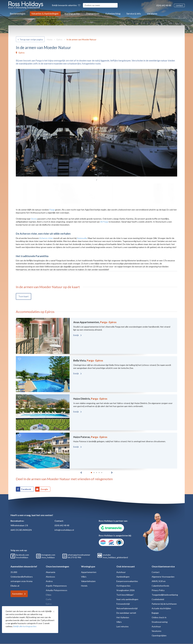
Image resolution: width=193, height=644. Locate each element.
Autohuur (121, 572)
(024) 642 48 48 (164, 5)
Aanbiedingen (123, 577)
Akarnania (51, 572)
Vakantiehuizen (88, 581)
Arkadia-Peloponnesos (57, 590)
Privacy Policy (158, 590)
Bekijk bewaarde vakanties (66, 5)
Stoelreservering (160, 622)
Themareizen (93, 14)
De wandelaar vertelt (126, 613)
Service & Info (134, 14)
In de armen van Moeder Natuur (81, 39)
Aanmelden (17, 594)
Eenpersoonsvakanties (127, 581)
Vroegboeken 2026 (125, 590)
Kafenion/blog (113, 14)
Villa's (84, 577)
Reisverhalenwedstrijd (127, 608)
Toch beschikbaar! (125, 595)
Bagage (155, 613)
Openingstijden (159, 635)
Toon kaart (24, 296)
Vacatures (152, 14)
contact (179, 5)
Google (44, 489)
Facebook (26, 489)
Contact (156, 572)
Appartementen (89, 572)
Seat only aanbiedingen (127, 599)
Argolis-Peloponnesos (56, 586)
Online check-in (159, 617)
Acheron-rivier (46, 238)
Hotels (84, 586)
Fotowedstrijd (123, 604)
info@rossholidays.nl (64, 530)
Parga (52, 210)
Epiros (59, 39)
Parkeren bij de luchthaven (164, 604)
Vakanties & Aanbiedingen (45, 14)
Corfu (49, 599)
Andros (49, 581)
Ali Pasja (104, 222)
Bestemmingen (18, 14)
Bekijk (76, 335)
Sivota (34, 219)
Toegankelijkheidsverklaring (165, 595)
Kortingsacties (72, 14)
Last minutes (123, 626)
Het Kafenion (123, 617)
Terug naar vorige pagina (31, 39)
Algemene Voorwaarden (163, 577)
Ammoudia (82, 238)
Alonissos (50, 577)
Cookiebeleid (158, 599)
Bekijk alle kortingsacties (25, 626)
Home (50, 39)
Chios (49, 595)
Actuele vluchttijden (161, 608)
